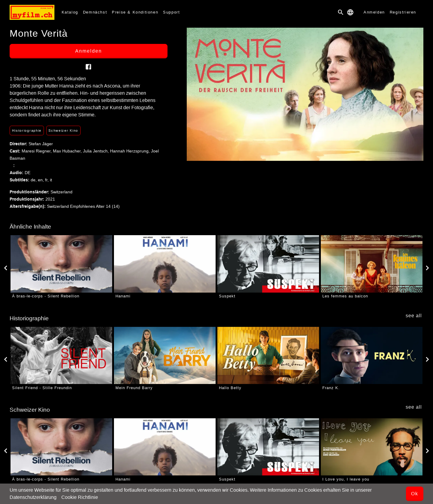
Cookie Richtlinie (80, 497)
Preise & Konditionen (135, 12)
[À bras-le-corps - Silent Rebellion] (61, 264)
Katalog (70, 12)
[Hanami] (165, 264)
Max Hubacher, (68, 151)
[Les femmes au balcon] (372, 264)
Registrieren (403, 12)
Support (171, 12)
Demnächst (95, 12)
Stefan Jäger (41, 144)
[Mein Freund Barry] (165, 355)
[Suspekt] (268, 264)
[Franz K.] (372, 355)
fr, (48, 180)
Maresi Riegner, (37, 151)
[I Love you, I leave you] (372, 447)
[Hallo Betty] (268, 355)
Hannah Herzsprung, (131, 151)
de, (34, 180)
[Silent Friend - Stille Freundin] (61, 355)
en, (41, 180)
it (51, 180)
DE (28, 173)
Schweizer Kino (63, 131)
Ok (415, 494)
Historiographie (27, 131)
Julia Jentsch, (97, 151)
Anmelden (374, 12)
